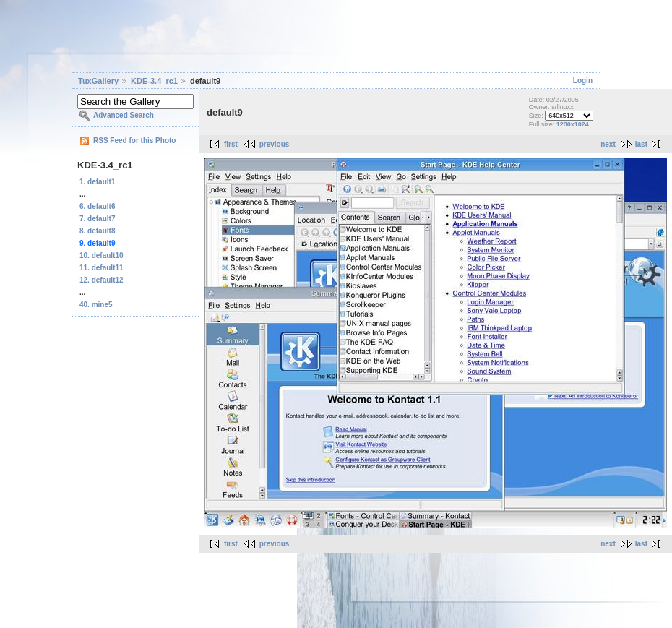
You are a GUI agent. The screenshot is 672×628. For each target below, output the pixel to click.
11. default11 (102, 268)
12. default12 (102, 280)
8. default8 (97, 231)
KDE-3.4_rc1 (154, 81)
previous (275, 144)
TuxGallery (98, 81)
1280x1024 (573, 124)
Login (583, 81)
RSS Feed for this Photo (134, 141)
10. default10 (102, 255)
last (641, 144)
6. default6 (97, 206)
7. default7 (97, 219)
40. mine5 (96, 305)
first (231, 144)
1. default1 (97, 182)
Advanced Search (124, 115)
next (608, 144)
